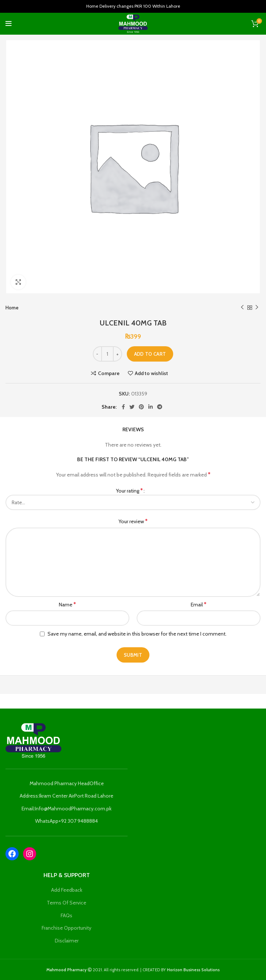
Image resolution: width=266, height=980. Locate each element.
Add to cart (150, 354)
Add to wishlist (151, 373)
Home (12, 308)
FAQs (66, 915)
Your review (133, 521)
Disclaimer (67, 941)
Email (199, 604)
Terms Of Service (66, 903)
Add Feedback (67, 890)
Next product (257, 307)
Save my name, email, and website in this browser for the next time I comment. (137, 634)
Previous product (242, 307)
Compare (109, 373)
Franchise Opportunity (66, 928)
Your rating (129, 491)
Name (67, 604)
